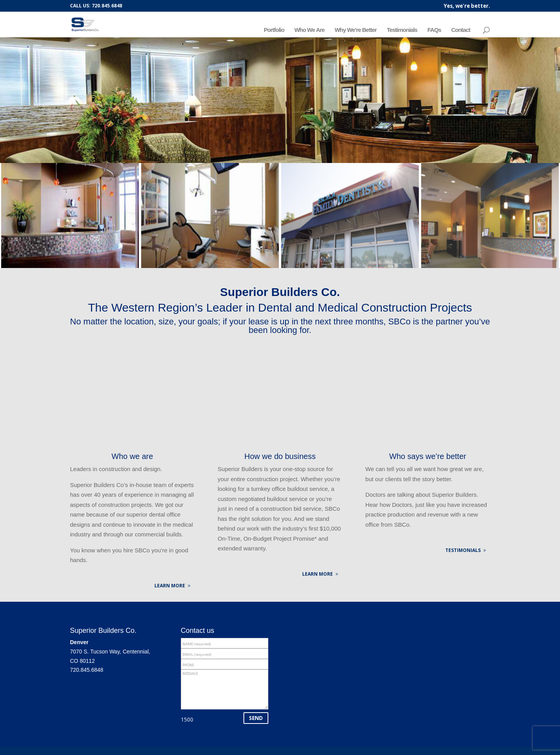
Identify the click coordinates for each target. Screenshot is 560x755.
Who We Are (310, 30)
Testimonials (402, 30)
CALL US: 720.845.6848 (96, 6)
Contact (461, 30)
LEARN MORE (170, 586)
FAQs (434, 30)
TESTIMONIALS (463, 550)
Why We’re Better (355, 30)
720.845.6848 (87, 670)
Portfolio (274, 30)
